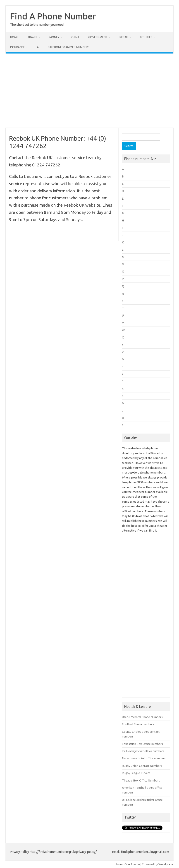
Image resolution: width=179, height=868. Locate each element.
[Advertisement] (89, 91)
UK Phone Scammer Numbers (69, 47)
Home (14, 37)
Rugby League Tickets (136, 773)
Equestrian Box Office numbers (142, 744)
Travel (32, 37)
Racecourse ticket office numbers (144, 758)
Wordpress (166, 864)
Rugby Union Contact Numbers (142, 766)
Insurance (18, 47)
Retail (124, 37)
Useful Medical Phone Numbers (142, 717)
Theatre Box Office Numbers (141, 780)
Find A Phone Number (53, 16)
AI (38, 47)
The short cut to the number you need (37, 25)
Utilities (146, 37)
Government (98, 37)
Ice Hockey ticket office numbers (143, 751)
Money (54, 37)
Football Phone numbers (138, 724)
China (75, 37)
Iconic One (123, 864)
